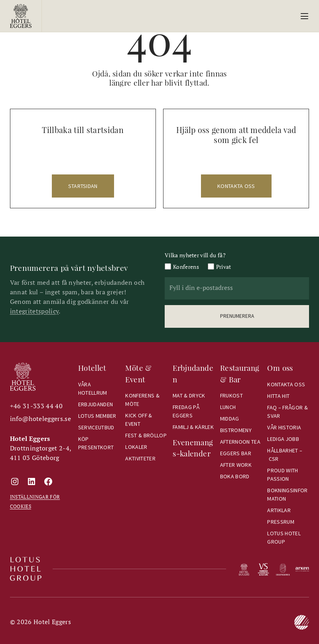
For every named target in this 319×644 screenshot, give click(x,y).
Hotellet (92, 368)
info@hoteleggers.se (40, 419)
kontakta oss (236, 186)
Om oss (280, 368)
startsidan (83, 186)
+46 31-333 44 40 (36, 406)
